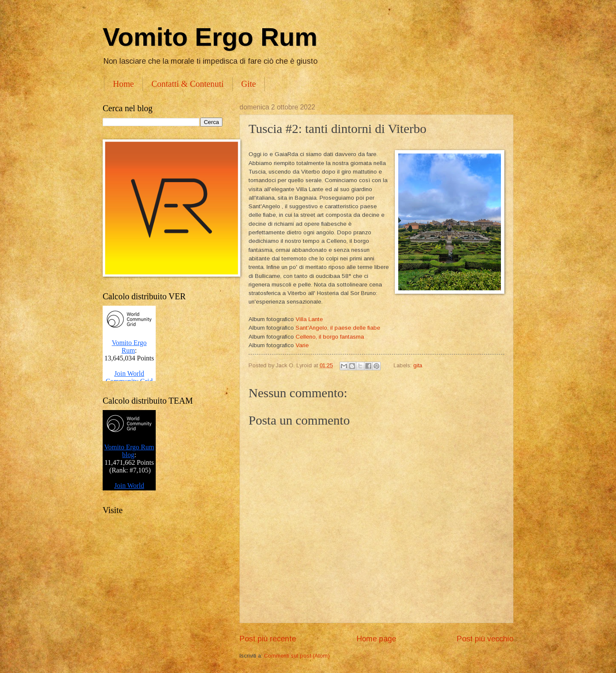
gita (418, 365)
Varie (302, 345)
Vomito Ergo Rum (210, 37)
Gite (249, 84)
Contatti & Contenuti (188, 84)
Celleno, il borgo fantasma (330, 337)
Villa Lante (309, 319)
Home (123, 84)
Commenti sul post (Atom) (297, 656)
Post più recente (268, 639)
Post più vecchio (485, 639)
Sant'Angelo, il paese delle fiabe (339, 328)
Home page (376, 639)
